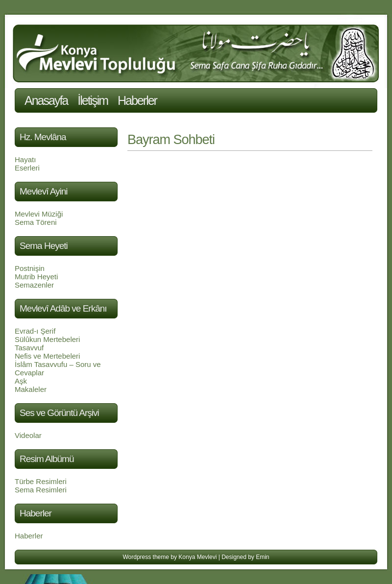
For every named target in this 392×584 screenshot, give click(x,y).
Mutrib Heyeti (36, 277)
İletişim (93, 100)
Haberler (137, 100)
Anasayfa (46, 100)
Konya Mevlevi (197, 557)
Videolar (28, 435)
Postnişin (30, 268)
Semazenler (34, 285)
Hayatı (25, 159)
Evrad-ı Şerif (35, 331)
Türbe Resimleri (41, 481)
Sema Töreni (36, 222)
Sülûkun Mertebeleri (47, 339)
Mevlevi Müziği (39, 214)
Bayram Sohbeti (171, 140)
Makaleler (31, 389)
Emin (262, 557)
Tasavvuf (29, 348)
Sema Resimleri (41, 490)
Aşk (21, 381)
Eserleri (27, 168)
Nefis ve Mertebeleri (47, 356)
